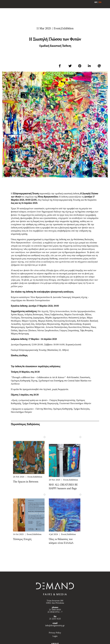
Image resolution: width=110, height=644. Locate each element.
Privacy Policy (55, 633)
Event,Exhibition (35, 477)
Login (55, 636)
